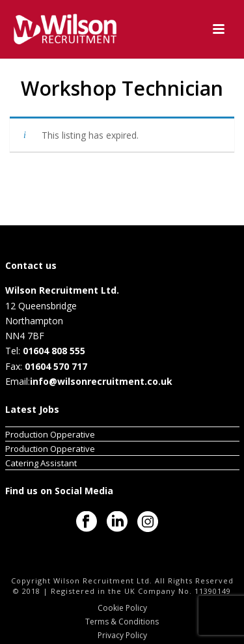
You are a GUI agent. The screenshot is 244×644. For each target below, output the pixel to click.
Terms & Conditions (122, 622)
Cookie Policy (122, 608)
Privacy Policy (122, 636)
